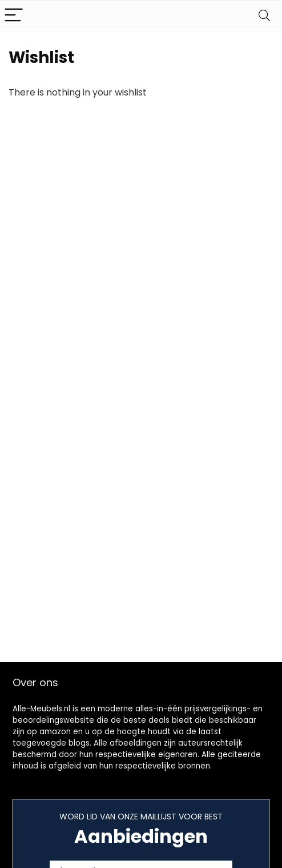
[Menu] (14, 16)
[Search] (264, 16)
